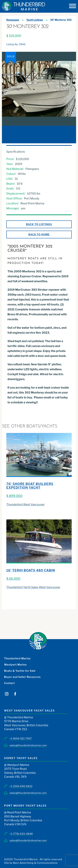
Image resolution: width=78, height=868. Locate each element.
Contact (9, 683)
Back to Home (39, 234)
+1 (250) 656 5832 (21, 786)
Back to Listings (39, 224)
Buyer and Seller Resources (22, 677)
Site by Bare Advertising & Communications (31, 863)
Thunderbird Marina (17, 658)
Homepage (13, 20)
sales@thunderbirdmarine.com (28, 745)
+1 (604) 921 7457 (21, 739)
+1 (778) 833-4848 (21, 834)
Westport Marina (15, 665)
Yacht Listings (35, 20)
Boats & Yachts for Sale (20, 671)
